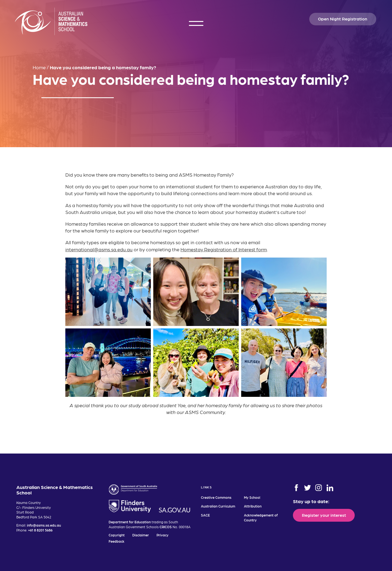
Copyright (117, 535)
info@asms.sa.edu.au (44, 525)
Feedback (117, 541)
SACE (205, 515)
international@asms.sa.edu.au (99, 249)
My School (252, 497)
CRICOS (166, 527)
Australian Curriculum (218, 506)
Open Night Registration (343, 19)
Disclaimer (141, 535)
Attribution (253, 506)
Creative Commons (216, 497)
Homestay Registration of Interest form (224, 249)
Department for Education (130, 522)
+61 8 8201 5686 (40, 530)
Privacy (163, 535)
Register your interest (324, 515)
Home (39, 67)
